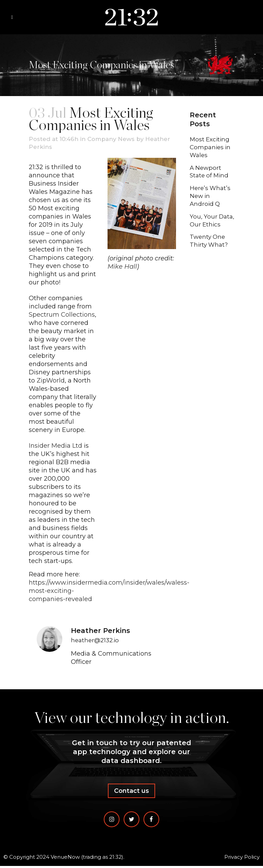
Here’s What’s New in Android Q (211, 199)
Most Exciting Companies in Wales (211, 148)
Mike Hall (122, 268)
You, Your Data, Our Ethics (205, 228)
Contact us (131, 793)
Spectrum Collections (62, 315)
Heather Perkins (55, 148)
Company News (117, 139)
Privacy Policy (242, 859)
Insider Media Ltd (55, 446)
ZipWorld (51, 381)
